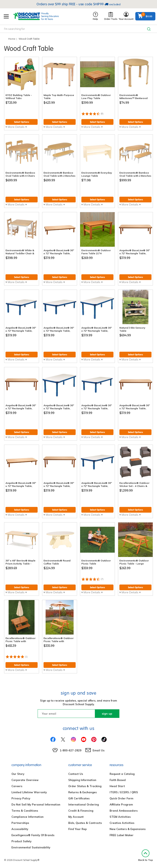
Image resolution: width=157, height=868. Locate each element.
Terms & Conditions (25, 811)
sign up (107, 714)
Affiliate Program (121, 804)
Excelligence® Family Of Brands (33, 835)
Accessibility (20, 829)
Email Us (99, 750)
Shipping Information (82, 780)
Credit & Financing (81, 811)
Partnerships (20, 823)
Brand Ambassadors (124, 811)
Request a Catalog (122, 774)
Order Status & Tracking (85, 786)
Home (12, 39)
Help (95, 16)
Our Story (18, 774)
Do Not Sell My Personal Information (36, 804)
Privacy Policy (21, 798)
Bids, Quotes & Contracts (85, 823)
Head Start (117, 786)
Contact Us (76, 774)
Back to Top (146, 855)
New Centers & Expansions (128, 829)
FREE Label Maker (122, 835)
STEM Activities (120, 817)
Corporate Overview (25, 780)
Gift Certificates (79, 798)
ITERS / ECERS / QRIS (124, 792)
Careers (17, 786)
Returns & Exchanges (82, 792)
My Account (76, 817)
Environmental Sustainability (31, 847)
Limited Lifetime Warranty (29, 792)
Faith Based (118, 780)
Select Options (22, 122)
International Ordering (84, 804)
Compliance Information (27, 817)
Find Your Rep (77, 829)
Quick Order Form (121, 798)
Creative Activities (122, 823)
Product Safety (21, 841)
